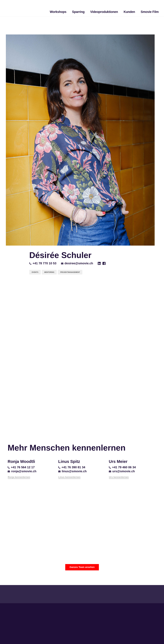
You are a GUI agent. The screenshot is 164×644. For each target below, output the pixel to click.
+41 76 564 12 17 (21, 467)
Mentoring (49, 272)
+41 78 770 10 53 (43, 263)
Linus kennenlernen (69, 477)
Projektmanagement (70, 272)
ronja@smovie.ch (22, 471)
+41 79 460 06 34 (122, 467)
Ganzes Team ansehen (82, 567)
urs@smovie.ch (122, 471)
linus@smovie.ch (72, 471)
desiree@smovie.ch (77, 263)
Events (35, 272)
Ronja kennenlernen (19, 477)
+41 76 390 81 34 (72, 467)
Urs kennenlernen (119, 477)
